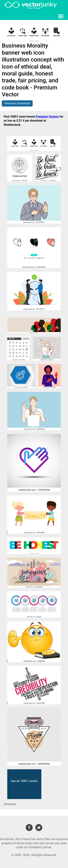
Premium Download (17, 103)
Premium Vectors (47, 117)
